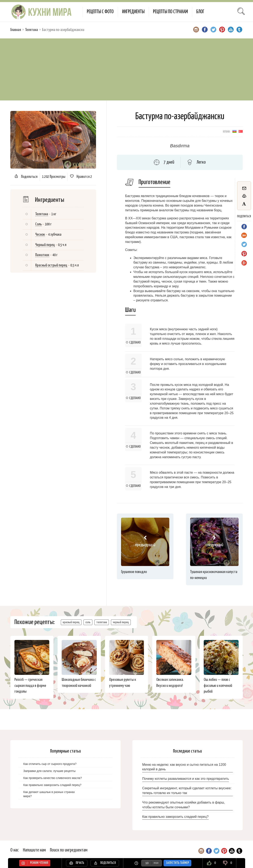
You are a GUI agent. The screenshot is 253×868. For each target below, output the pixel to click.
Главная (16, 30)
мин (156, 863)
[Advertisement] (127, 69)
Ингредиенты (133, 12)
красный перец (71, 622)
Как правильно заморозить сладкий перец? (175, 817)
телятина (102, 622)
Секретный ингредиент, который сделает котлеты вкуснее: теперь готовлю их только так (187, 791)
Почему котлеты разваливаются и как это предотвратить (186, 779)
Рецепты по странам (170, 12)
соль (88, 622)
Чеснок (40, 235)
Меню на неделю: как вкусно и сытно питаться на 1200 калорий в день (184, 767)
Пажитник (42, 255)
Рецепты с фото (100, 12)
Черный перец (45, 245)
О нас (15, 850)
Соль (38, 224)
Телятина (32, 30)
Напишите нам (34, 850)
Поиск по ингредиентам (69, 850)
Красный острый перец (51, 265)
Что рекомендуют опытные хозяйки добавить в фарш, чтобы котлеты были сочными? (184, 805)
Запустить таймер (177, 863)
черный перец (121, 622)
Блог (200, 12)
